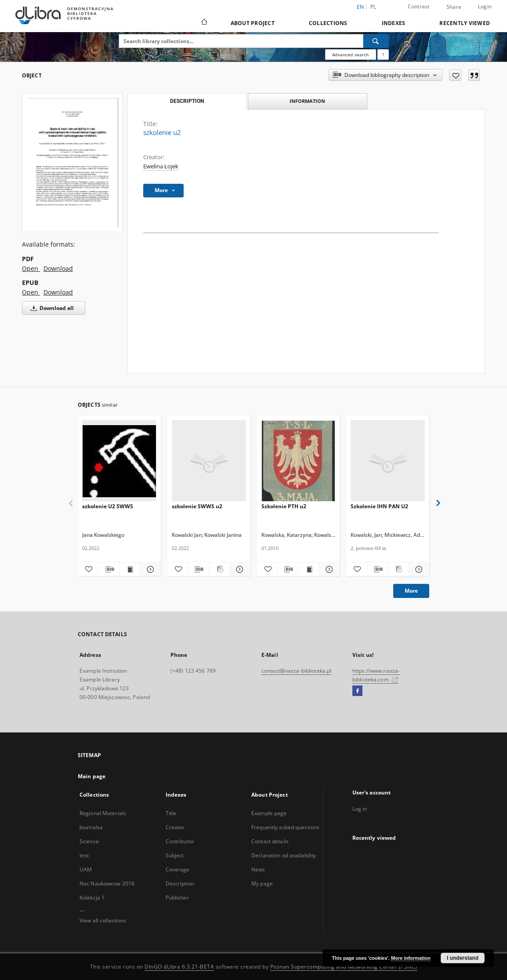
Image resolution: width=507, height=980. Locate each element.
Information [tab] (307, 101)
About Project (253, 23)
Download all (51, 308)
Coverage (178, 869)
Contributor (180, 841)
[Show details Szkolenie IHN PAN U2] (418, 569)
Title (171, 813)
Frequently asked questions (285, 827)
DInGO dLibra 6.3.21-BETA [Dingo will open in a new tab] (179, 967)
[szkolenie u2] (72, 163)
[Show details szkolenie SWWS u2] (239, 569)
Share (454, 7)
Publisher (177, 898)
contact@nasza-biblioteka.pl (296, 671)
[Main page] (204, 23)
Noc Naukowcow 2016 (107, 883)
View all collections (103, 920)
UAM (86, 869)
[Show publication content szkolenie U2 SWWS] (130, 569)
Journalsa (91, 827)
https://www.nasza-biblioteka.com (376, 675)
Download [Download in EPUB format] (58, 292)
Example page (269, 813)
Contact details (270, 841)
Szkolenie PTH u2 (284, 506)
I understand (463, 958)
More (411, 591)
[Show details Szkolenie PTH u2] (328, 569)
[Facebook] (357, 691)
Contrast (419, 6)
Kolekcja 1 (92, 898)
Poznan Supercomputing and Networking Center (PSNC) (344, 967)
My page (262, 883)
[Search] (376, 41)
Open (31, 268)
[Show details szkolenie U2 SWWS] (149, 569)
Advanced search (350, 55)
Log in (360, 809)
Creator (175, 827)
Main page (92, 776)
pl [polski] (373, 7)
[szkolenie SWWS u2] (209, 461)
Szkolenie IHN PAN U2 (379, 506)
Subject (175, 855)
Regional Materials (103, 813)
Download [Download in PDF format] (58, 268)
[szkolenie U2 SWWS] (119, 461)
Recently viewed (465, 23)
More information (411, 958)
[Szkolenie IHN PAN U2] (388, 461)
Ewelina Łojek (161, 166)
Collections (328, 23)
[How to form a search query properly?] (383, 55)
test (84, 855)
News (258, 869)
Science (89, 841)
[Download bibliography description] (109, 569)
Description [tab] (187, 101)
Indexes (394, 23)
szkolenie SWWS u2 (197, 506)
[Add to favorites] (455, 75)
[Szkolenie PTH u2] (299, 461)
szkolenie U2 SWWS (108, 506)
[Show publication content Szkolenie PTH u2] (308, 569)
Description (180, 883)
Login (485, 6)
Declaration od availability (284, 855)
